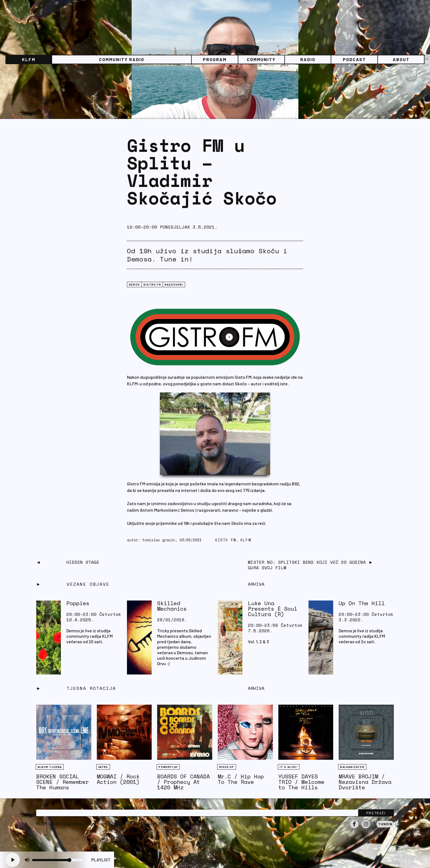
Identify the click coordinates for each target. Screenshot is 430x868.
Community (261, 59)
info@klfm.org (182, 823)
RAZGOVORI (174, 284)
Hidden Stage (83, 562)
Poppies (78, 603)
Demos (134, 284)
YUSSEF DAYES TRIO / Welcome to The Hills (301, 782)
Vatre (103, 767)
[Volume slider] (58, 860)
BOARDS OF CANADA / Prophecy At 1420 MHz (183, 782)
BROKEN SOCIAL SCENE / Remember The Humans (63, 782)
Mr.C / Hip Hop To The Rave (241, 779)
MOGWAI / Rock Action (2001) (118, 779)
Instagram (366, 828)
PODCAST (354, 59)
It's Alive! (289, 767)
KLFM (29, 59)
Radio (308, 59)
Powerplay (168, 767)
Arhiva (256, 688)
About (401, 59)
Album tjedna (50, 767)
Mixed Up (227, 767)
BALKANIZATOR (352, 767)
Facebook (354, 828)
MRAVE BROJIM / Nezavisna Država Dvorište (365, 782)
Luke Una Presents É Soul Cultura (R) (273, 609)
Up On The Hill (362, 603)
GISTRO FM (152, 284)
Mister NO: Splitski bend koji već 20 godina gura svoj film (307, 565)
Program (215, 59)
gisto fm (226, 540)
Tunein (385, 824)
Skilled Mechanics (172, 606)
